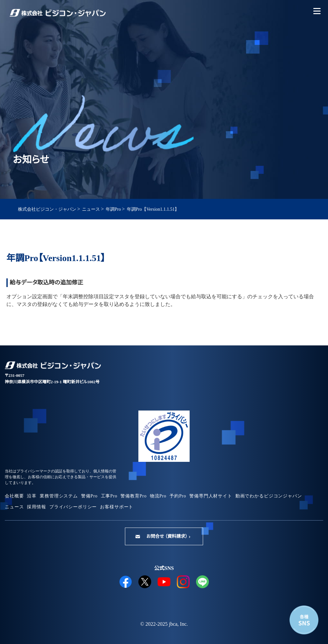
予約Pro (178, 496)
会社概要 (14, 496)
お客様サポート (117, 507)
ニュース (14, 507)
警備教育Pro (133, 496)
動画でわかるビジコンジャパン (269, 496)
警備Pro (89, 496)
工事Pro (109, 496)
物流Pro (158, 496)
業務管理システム (59, 496)
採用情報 (36, 507)
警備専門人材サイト (211, 496)
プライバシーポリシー (73, 507)
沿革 (32, 496)
